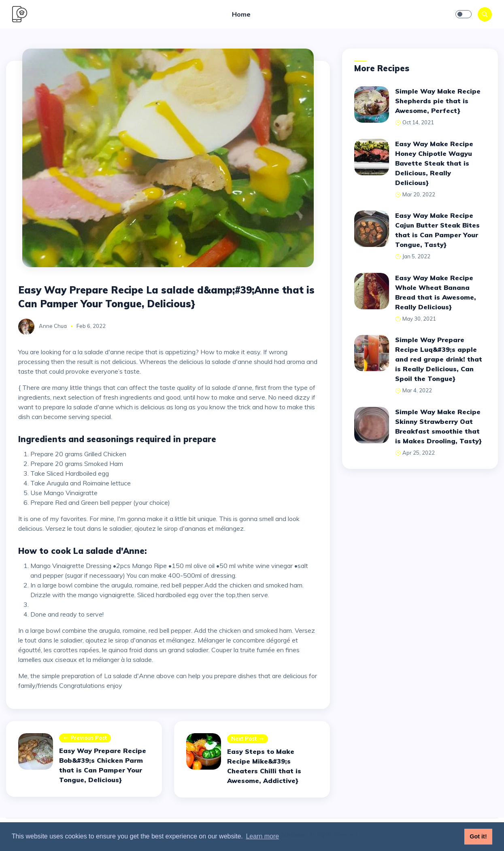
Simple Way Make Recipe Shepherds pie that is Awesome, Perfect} (438, 101)
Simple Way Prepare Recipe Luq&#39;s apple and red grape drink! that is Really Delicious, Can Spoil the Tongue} (439, 359)
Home (241, 14)
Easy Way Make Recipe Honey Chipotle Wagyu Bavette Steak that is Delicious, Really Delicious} (434, 163)
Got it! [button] (478, 836)
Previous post (85, 738)
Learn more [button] (262, 836)
